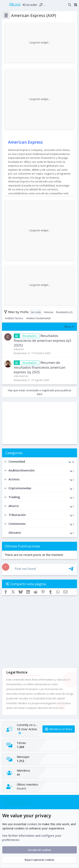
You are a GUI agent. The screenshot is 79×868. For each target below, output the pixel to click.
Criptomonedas (20, 488)
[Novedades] (64, 5)
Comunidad (17, 461)
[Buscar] (70, 5)
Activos (14, 479)
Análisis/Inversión (22, 470)
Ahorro (14, 506)
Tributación (17, 515)
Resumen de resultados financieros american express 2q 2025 (39, 367)
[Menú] (4, 5)
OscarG (21, 788)
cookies (32, 824)
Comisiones (17, 524)
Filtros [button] (68, 327)
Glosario (15, 532)
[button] (5, 462)
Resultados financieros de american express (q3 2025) (43, 340)
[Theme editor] (75, 5)
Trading (14, 497)
